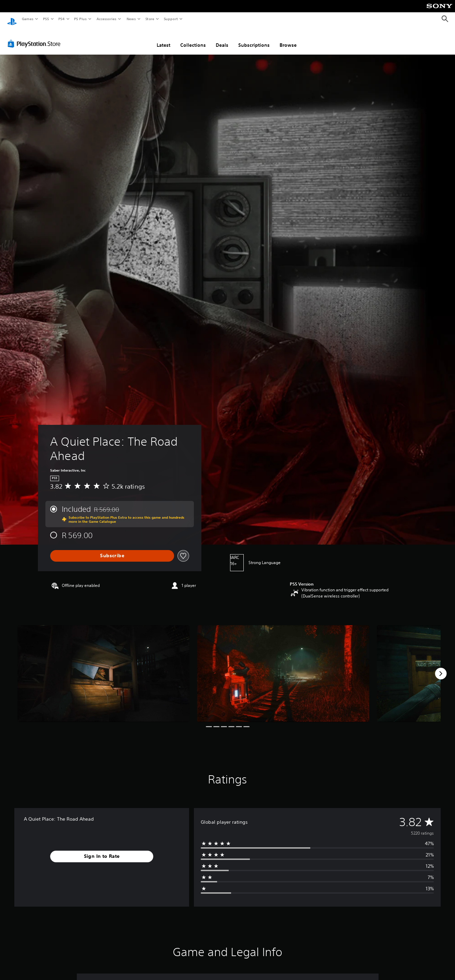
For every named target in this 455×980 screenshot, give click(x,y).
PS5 (46, 19)
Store (150, 19)
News (131, 19)
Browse (288, 39)
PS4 (61, 19)
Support (170, 19)
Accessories (106, 19)
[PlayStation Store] (35, 37)
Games (27, 19)
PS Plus (81, 19)
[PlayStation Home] (12, 19)
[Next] (441, 667)
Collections (193, 39)
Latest (163, 39)
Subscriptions (254, 39)
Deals (222, 39)
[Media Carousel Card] (103, 667)
